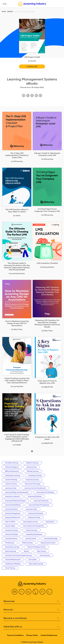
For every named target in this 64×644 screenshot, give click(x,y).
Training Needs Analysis (13, 559)
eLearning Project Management (39, 505)
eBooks (10, 12)
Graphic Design (10, 526)
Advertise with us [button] (32, 627)
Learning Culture (31, 538)
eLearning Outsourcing (41, 501)
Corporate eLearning (32, 480)
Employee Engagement (13, 513)
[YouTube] (35, 592)
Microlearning (10, 543)
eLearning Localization (13, 496)
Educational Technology (33, 484)
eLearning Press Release (13, 505)
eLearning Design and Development (17, 492)
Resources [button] (32, 601)
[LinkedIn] (29, 592)
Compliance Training (35, 475)
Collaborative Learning (13, 475)
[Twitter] (22, 592)
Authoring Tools (32, 467)
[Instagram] (49, 592)
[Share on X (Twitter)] (28, 96)
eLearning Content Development (35, 488)
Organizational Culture (48, 543)
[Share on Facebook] (24, 96)
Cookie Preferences (49, 635)
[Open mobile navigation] (4, 4)
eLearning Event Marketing (45, 492)
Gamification (50, 522)
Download (32, 66)
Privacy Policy (32, 635)
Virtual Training (10, 568)
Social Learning (45, 555)
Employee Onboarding (36, 513)
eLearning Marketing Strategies (15, 501)
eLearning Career (11, 488)
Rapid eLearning (11, 551)
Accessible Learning (12, 463)
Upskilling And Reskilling (13, 564)
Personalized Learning (12, 547)
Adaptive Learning (32, 463)
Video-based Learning (36, 564)
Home (4, 12)
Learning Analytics (11, 538)
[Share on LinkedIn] (32, 96)
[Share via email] (36, 96)
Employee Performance (13, 517)
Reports (26, 551)
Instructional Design (12, 534)
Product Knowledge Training (36, 547)
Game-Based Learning (31, 522)
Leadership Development (34, 534)
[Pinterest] (42, 592)
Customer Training (11, 484)
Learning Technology (51, 538)
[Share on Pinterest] (40, 96)
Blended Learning (33, 471)
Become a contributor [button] (32, 618)
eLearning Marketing (35, 496)
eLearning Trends (31, 509)
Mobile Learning (27, 543)
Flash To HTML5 (10, 522)
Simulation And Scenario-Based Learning (18, 555)
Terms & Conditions (15, 635)
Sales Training (41, 551)
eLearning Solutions (11, 509)
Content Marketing (11, 480)
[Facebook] (15, 592)
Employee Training (34, 517)
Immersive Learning (11, 530)
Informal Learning (31, 530)
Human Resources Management (33, 526)
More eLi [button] (32, 610)
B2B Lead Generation (12, 471)
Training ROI (32, 559)
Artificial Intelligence (12, 467)
